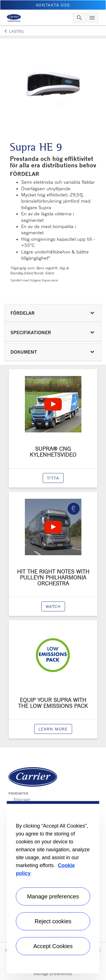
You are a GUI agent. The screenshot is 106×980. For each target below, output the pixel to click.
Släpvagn (22, 799)
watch (53, 606)
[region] (53, 887)
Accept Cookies (53, 946)
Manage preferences (53, 974)
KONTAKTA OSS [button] (53, 5)
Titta (53, 478)
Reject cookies (53, 921)
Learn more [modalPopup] (53, 729)
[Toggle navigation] (79, 18)
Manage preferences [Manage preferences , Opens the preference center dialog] (53, 896)
